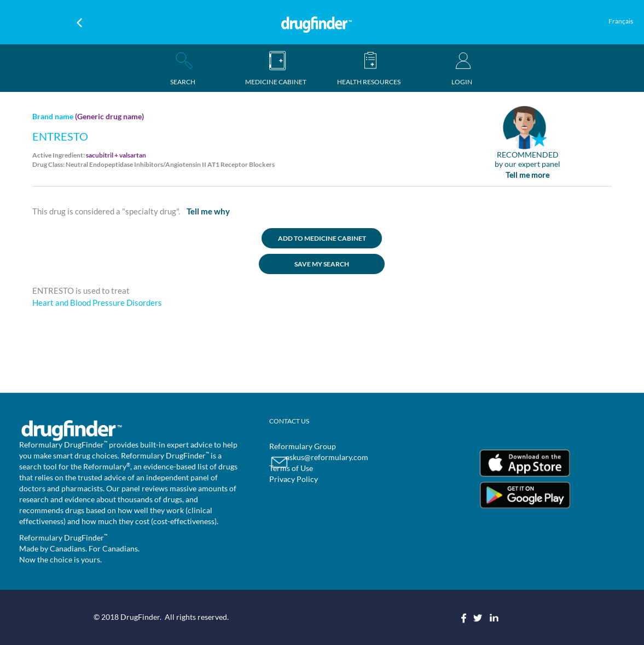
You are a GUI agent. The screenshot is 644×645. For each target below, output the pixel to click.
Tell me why (208, 211)
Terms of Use (291, 468)
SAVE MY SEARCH (322, 264)
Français (621, 21)
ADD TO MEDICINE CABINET (322, 238)
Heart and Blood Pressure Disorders (97, 303)
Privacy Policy (294, 479)
